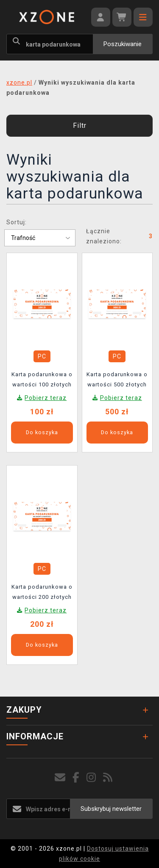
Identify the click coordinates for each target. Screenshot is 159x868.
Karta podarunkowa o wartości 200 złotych (42, 592)
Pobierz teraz (46, 398)
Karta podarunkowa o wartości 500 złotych (117, 379)
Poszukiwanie (123, 44)
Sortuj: (17, 222)
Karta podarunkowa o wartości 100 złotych (42, 379)
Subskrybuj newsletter (111, 809)
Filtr (80, 125)
